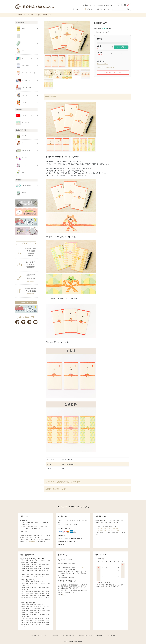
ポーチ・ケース (23, 151)
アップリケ (22, 158)
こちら (65, 524)
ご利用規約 (55, 636)
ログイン (107, 9)
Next (88, 45)
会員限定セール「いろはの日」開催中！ (109, 530)
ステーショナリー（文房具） (33, 15)
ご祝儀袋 (21, 103)
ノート (21, 36)
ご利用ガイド (91, 9)
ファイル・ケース (24, 58)
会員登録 (99, 9)
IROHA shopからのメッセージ (106, 5)
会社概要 (99, 636)
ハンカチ (21, 165)
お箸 (20, 173)
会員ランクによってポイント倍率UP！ (108, 528)
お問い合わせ (76, 9)
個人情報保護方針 (69, 636)
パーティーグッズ (24, 186)
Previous (46, 45)
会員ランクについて (89, 5)
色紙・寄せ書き (23, 88)
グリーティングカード (25, 73)
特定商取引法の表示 (85, 636)
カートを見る (124, 5)
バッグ (21, 136)
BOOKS (21, 193)
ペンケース (22, 43)
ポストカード (23, 80)
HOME (20, 15)
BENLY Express (31, 542)
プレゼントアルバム (25, 115)
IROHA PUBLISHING (75, 641)
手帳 (20, 29)
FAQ (83, 9)
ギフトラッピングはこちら (113, 72)
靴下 (20, 143)
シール (21, 51)
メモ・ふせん (23, 66)
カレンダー (22, 95)
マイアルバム (23, 123)
